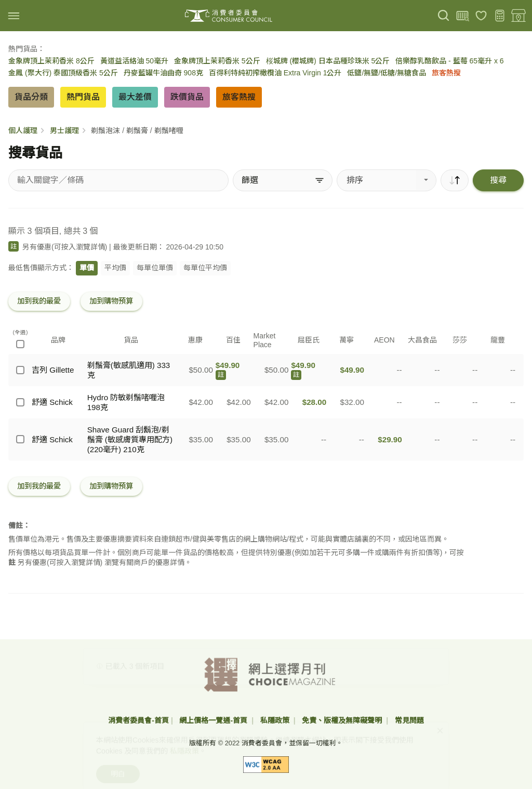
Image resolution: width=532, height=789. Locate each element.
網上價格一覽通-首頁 (214, 720)
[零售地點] (518, 16)
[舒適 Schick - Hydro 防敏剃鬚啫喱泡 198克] (20, 402)
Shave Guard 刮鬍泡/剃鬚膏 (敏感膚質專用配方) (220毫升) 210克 (130, 439)
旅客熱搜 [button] (239, 97)
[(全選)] (20, 344)
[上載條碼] (462, 16)
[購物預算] (500, 16)
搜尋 (498, 180)
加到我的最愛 (39, 301)
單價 (87, 268)
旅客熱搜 (446, 73)
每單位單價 (155, 268)
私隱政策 (276, 720)
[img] (14, 16)
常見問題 (409, 720)
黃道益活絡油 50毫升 (134, 61)
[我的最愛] (481, 16)
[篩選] (283, 180)
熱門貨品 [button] (83, 97)
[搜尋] (444, 16)
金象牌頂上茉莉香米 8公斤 (51, 61)
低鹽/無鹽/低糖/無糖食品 (387, 73)
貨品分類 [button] (31, 97)
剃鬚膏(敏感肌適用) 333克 (129, 370)
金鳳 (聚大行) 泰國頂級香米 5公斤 (63, 73)
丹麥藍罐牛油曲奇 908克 (163, 73)
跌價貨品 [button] (187, 97)
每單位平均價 (205, 268)
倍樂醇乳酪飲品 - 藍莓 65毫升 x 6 (449, 61)
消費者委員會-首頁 (138, 720)
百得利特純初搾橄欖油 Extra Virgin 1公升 (275, 73)
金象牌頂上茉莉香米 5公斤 (217, 61)
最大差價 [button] (135, 97)
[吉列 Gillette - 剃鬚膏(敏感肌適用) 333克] (20, 370)
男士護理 (64, 130)
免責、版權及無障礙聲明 (343, 720)
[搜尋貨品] (118, 180)
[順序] (455, 180)
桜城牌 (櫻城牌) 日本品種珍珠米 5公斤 (328, 61)
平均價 (115, 268)
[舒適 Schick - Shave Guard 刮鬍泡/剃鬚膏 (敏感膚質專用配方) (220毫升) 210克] (20, 439)
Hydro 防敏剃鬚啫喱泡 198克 (126, 402)
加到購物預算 (111, 301)
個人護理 (23, 130)
